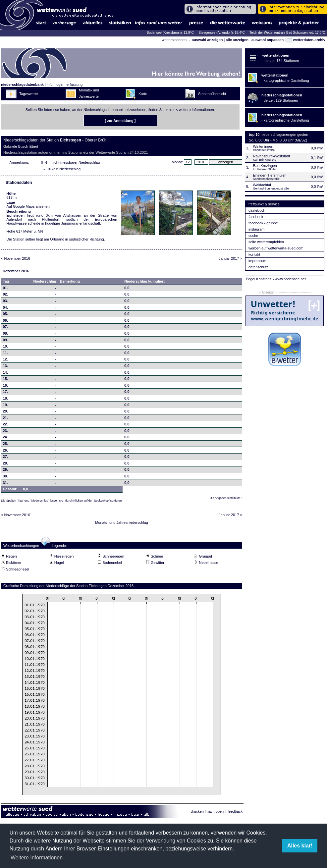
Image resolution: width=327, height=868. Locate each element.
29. (5, 471)
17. (5, 393)
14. (5, 374)
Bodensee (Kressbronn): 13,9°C (171, 33)
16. (5, 387)
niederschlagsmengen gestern (285, 135)
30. (5, 477)
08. (5, 335)
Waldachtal (262, 185)
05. (5, 315)
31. (5, 484)
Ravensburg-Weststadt (272, 156)
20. (5, 412)
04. (5, 309)
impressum (257, 261)
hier (172, 110)
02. (5, 296)
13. (5, 367)
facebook (256, 217)
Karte (143, 94)
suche (253, 236)
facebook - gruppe (263, 223)
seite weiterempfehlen (266, 242)
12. (5, 360)
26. (5, 452)
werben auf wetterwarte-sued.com (276, 248)
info (50, 84)
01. (5, 289)
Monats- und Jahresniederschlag (122, 524)
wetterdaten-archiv (306, 40)
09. (5, 341)
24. (5, 438)
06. (5, 322)
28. (5, 464)
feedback (235, 813)
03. (5, 302)
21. (5, 419)
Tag (6, 283)
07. (5, 328)
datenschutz (258, 267)
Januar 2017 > (230, 260)
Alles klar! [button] (300, 846)
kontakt (254, 254)
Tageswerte (28, 94)
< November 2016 (16, 260)
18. (5, 400)
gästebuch (257, 210)
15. (5, 380)
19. (5, 406)
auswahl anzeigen (207, 40)
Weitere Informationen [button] (37, 858)
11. (5, 354)
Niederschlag (45, 283)
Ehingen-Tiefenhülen (270, 175)
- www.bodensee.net (289, 279)
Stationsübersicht (212, 94)
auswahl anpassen (268, 40)
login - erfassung (69, 84)
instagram (256, 229)
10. (5, 348)
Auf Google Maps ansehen (28, 208)
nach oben (215, 813)
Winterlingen (263, 146)
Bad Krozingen (265, 166)
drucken (197, 813)
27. (5, 458)
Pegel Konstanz (259, 279)
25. (5, 445)
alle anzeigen (237, 40)
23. (5, 432)
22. (5, 425)
